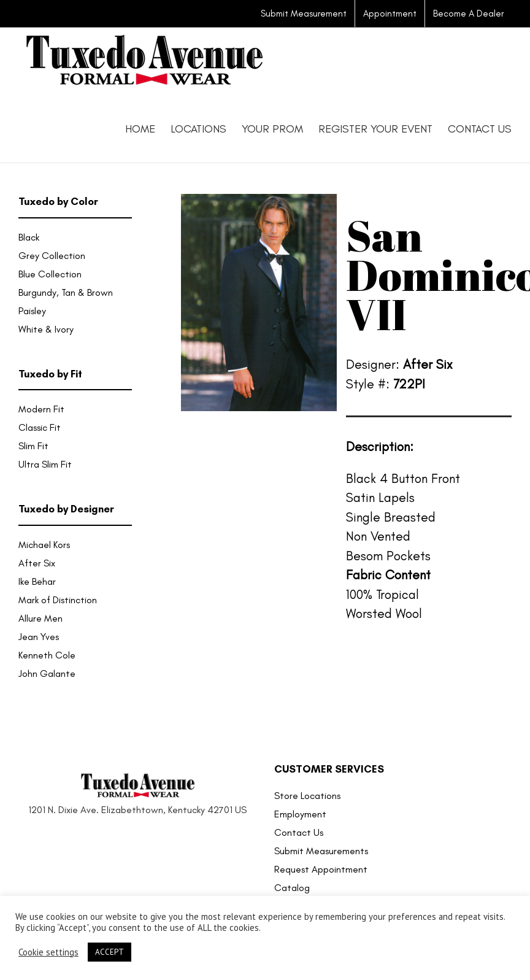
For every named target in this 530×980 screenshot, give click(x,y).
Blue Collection (50, 274)
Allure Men (40, 618)
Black (29, 237)
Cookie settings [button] (48, 952)
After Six (37, 563)
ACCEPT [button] (109, 952)
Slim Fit (33, 446)
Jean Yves (39, 637)
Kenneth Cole (47, 655)
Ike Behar (37, 581)
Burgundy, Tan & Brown (66, 292)
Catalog (292, 888)
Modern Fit (41, 409)
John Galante (47, 673)
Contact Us (299, 832)
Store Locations (307, 796)
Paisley (32, 311)
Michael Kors (44, 545)
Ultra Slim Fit (45, 464)
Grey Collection (52, 256)
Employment (300, 814)
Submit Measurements (321, 851)
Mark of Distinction (58, 600)
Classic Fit (40, 427)
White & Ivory (46, 329)
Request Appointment (321, 869)
